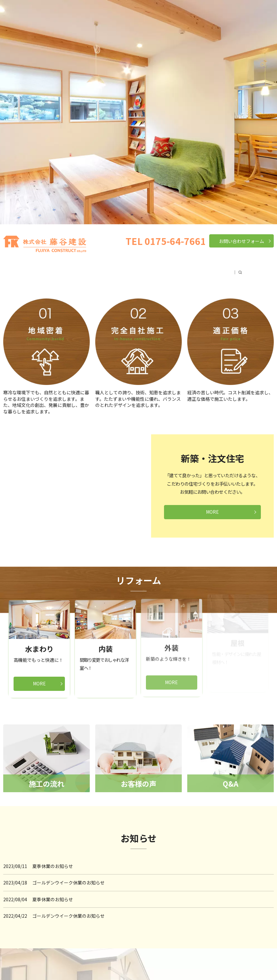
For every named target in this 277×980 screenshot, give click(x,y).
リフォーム (137, 269)
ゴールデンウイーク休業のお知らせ (68, 883)
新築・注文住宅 (99, 269)
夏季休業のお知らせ (53, 866)
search (246, 269)
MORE (212, 512)
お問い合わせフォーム (241, 241)
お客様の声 (204, 269)
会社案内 (64, 269)
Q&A (231, 269)
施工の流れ (170, 269)
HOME (37, 269)
